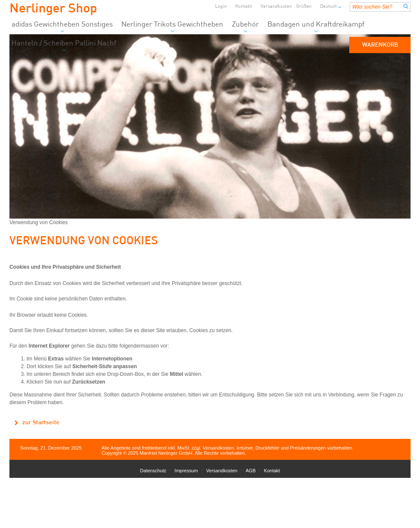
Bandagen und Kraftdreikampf (316, 27)
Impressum (186, 471)
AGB (250, 471)
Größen (304, 7)
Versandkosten (276, 7)
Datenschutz (153, 471)
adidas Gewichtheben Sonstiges (62, 27)
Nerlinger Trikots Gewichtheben (172, 27)
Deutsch (328, 7)
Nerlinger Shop (53, 9)
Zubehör (245, 27)
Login (221, 7)
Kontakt (244, 7)
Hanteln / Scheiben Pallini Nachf (64, 46)
